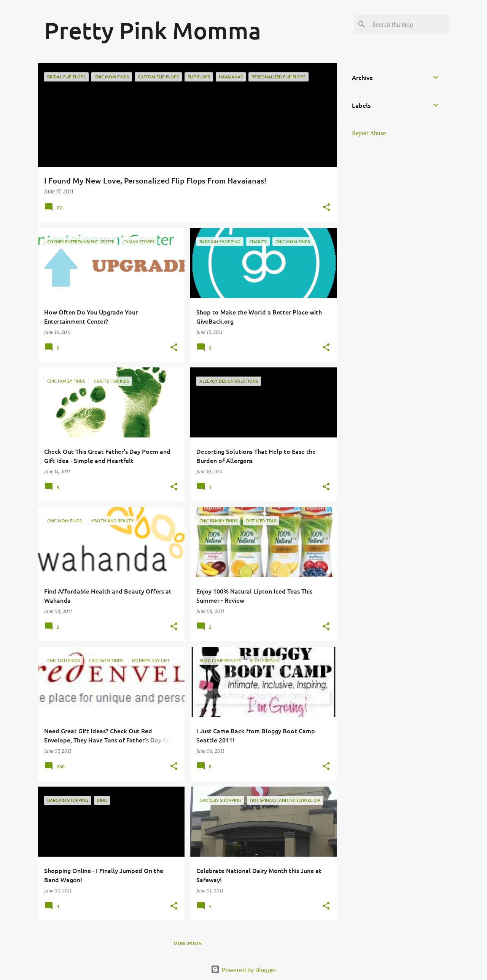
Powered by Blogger (244, 969)
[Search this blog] (409, 24)
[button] (326, 208)
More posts (187, 943)
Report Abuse (369, 133)
